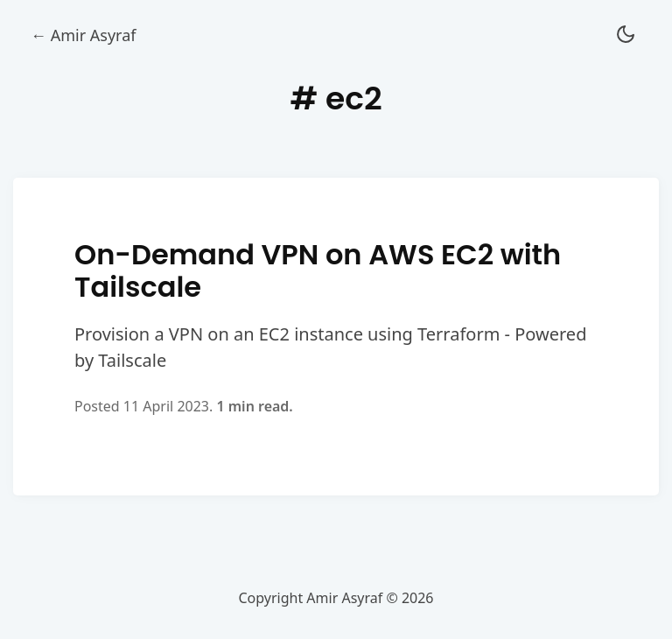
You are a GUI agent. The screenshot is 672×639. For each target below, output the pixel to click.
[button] (626, 35)
